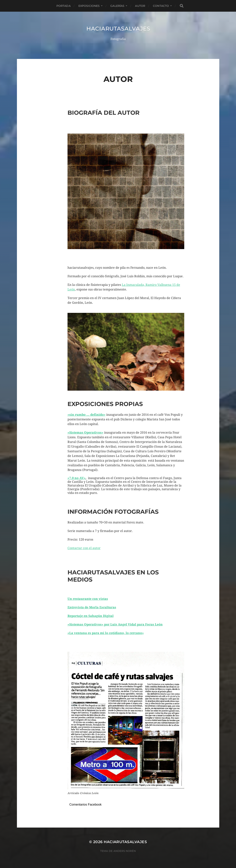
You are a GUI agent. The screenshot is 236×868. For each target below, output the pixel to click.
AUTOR (140, 6)
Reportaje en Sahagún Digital (91, 616)
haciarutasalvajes (118, 29)
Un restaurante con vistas (88, 599)
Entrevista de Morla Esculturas (92, 607)
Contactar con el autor (84, 548)
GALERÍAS (117, 6)
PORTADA (64, 6)
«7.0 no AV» (76, 478)
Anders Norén (125, 851)
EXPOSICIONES (89, 6)
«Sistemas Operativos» (85, 433)
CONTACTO (161, 6)
